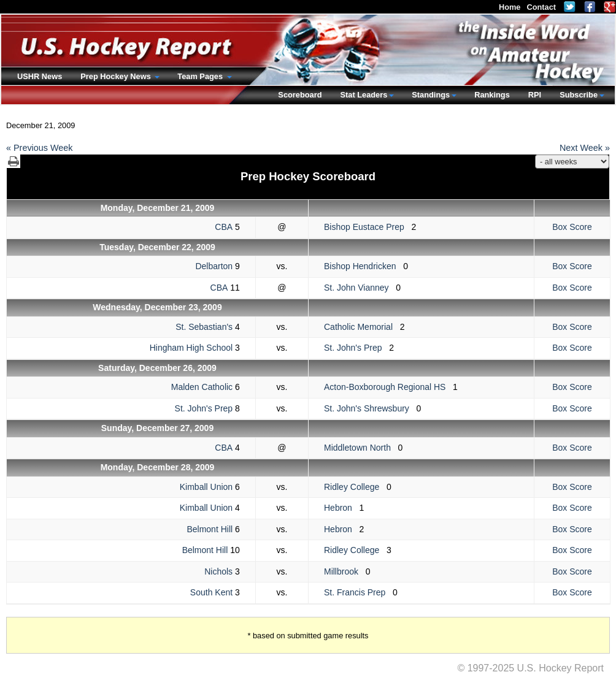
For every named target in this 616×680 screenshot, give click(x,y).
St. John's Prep (356, 348)
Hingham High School (191, 348)
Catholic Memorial (362, 327)
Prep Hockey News (117, 76)
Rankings (492, 95)
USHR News (40, 76)
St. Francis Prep (358, 592)
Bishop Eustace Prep (368, 227)
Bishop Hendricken (364, 266)
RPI (535, 95)
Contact (541, 7)
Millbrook (345, 571)
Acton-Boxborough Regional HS (388, 387)
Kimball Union (206, 487)
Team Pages (201, 76)
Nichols (218, 571)
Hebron (342, 508)
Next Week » (585, 148)
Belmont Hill (210, 529)
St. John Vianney (360, 288)
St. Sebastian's (204, 327)
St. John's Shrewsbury (370, 408)
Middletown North (361, 448)
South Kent (211, 592)
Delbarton (214, 266)
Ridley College (355, 487)
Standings (431, 95)
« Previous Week (40, 148)
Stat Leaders (364, 95)
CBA (224, 227)
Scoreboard (300, 95)
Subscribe (579, 95)
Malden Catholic (202, 387)
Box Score (572, 227)
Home (510, 7)
